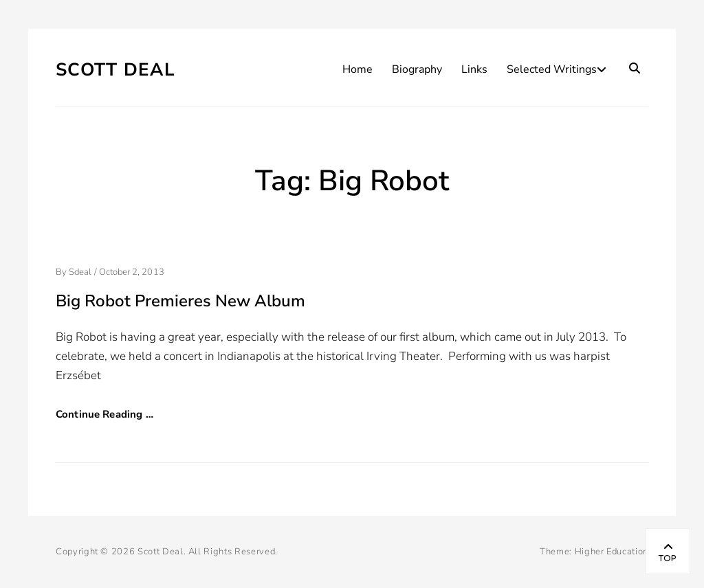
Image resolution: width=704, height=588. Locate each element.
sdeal (80, 272)
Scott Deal (115, 70)
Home (357, 69)
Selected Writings (552, 69)
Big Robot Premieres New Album (180, 301)
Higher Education (612, 552)
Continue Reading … (104, 414)
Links (474, 69)
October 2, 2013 (132, 272)
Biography (417, 69)
